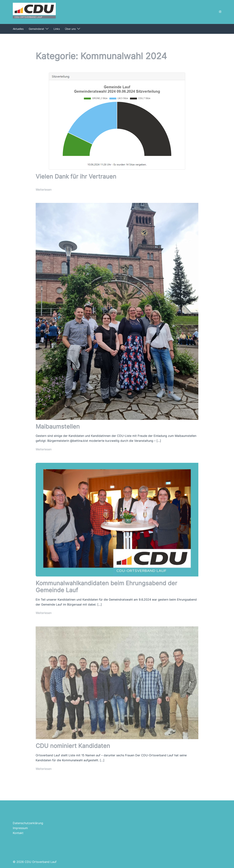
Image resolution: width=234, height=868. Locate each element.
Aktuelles (18, 29)
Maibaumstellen (58, 427)
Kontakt (18, 833)
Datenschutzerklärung (28, 823)
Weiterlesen (44, 190)
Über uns (70, 29)
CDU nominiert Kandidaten (73, 746)
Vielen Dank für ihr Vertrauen (76, 176)
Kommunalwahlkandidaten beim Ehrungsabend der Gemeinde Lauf (106, 587)
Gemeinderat (36, 29)
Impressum (20, 828)
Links (57, 29)
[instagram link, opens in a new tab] (220, 12)
